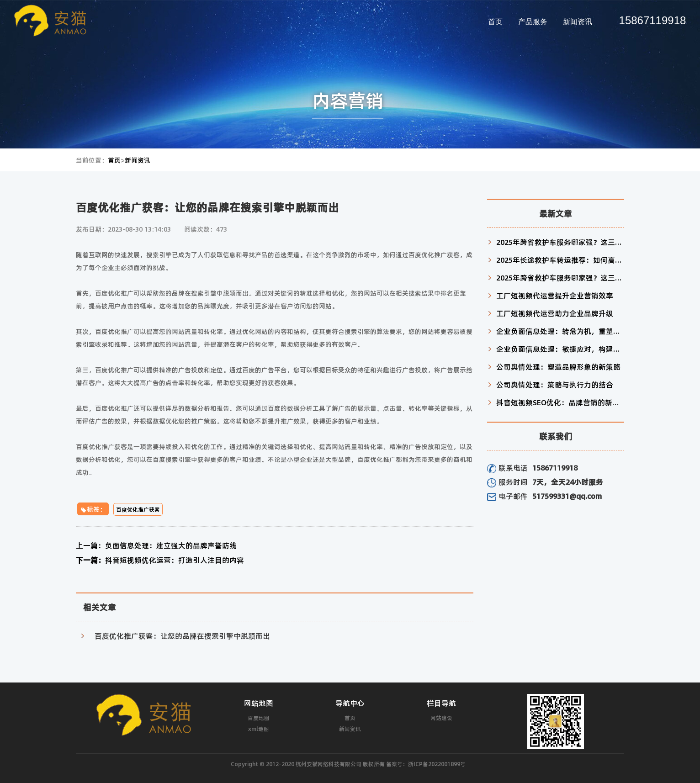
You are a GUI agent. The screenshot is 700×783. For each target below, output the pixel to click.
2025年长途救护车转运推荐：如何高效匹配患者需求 (581, 260)
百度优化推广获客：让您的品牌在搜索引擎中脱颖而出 (182, 636)
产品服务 (533, 22)
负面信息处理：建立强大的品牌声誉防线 (156, 545)
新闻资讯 (578, 22)
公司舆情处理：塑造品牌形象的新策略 (558, 367)
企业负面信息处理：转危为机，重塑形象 (562, 331)
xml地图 (259, 729)
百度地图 (259, 718)
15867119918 (653, 20)
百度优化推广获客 (138, 509)
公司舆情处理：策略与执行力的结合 (555, 384)
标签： (93, 509)
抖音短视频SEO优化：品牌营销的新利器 (562, 402)
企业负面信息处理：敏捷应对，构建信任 (562, 349)
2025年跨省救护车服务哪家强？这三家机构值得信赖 (581, 242)
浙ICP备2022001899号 (437, 764)
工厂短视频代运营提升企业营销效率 (555, 295)
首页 (495, 22)
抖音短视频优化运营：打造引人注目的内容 (160, 560)
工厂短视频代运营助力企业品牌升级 (555, 313)
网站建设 (441, 718)
